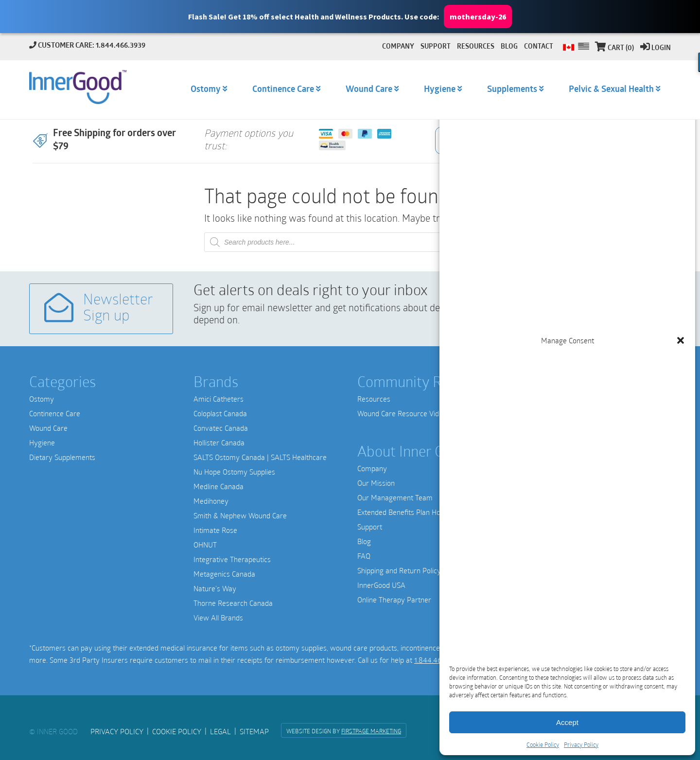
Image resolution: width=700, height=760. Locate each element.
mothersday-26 (478, 17)
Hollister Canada (219, 442)
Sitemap (254, 731)
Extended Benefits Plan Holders (407, 512)
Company (372, 468)
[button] (350, 17)
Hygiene (42, 442)
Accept (567, 722)
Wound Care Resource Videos (404, 413)
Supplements (512, 90)
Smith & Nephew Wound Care (240, 515)
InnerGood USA (381, 585)
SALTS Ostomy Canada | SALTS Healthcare (260, 457)
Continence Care (55, 413)
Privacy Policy (581, 744)
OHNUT (205, 545)
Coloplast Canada (220, 413)
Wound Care (48, 428)
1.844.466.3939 (438, 660)
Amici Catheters (219, 399)
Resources (374, 399)
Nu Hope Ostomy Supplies (234, 472)
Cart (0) (614, 48)
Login (656, 48)
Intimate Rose (215, 530)
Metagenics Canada (224, 574)
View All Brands (218, 618)
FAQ (364, 556)
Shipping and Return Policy (399, 570)
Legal (220, 731)
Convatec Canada (221, 428)
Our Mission (376, 483)
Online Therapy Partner (394, 600)
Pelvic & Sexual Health (611, 90)
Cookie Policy (543, 744)
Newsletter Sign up (99, 309)
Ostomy (42, 399)
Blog (364, 541)
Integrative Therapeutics (232, 559)
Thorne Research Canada (233, 603)
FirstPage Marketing (371, 731)
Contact (539, 47)
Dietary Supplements (62, 457)
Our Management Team (395, 497)
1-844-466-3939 (547, 572)
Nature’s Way (215, 588)
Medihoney (211, 501)
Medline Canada (219, 486)
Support (370, 527)
